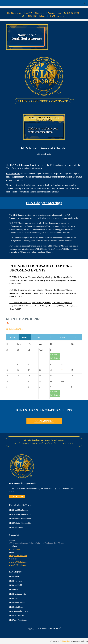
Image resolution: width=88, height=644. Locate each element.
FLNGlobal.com (14, 13)
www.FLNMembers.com (19, 565)
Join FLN (28, 13)
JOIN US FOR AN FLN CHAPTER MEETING (44, 410)
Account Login (54, 13)
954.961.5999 (71, 13)
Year (38, 337)
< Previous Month (50, 337)
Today (63, 337)
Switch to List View (16, 329)
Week (12, 337)
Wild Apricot (65, 641)
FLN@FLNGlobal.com (34, 16)
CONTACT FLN (44, 421)
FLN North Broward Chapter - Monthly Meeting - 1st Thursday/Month (41, 277)
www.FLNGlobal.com (18, 562)
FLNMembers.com (57, 16)
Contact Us (40, 13)
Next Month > (76, 337)
